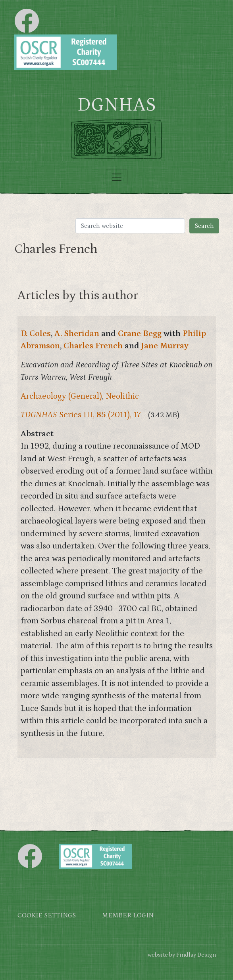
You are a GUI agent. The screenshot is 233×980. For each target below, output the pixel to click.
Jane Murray (165, 346)
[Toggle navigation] (117, 177)
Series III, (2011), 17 (81, 415)
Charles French (93, 346)
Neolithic (122, 396)
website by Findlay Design (182, 955)
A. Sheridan (77, 334)
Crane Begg (140, 334)
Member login (128, 916)
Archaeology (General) (61, 396)
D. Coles (36, 334)
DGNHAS (116, 105)
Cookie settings (47, 916)
